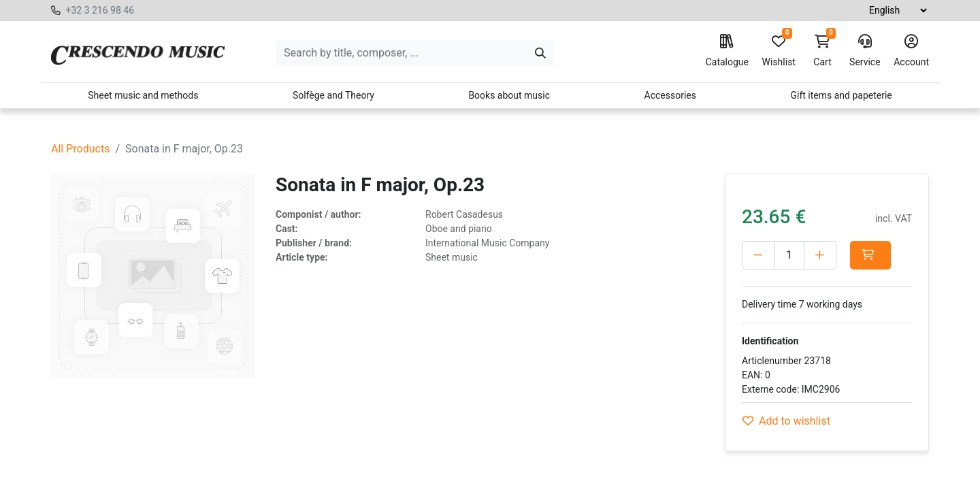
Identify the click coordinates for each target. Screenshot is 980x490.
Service (865, 51)
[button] (870, 255)
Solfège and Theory (333, 95)
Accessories (670, 95)
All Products (80, 149)
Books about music (509, 95)
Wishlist (779, 51)
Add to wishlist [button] (786, 421)
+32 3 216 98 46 (100, 10)
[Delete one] (758, 255)
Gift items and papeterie (841, 95)
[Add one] (820, 255)
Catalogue (727, 51)
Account (911, 51)
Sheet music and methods (143, 95)
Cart (823, 51)
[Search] (540, 53)
